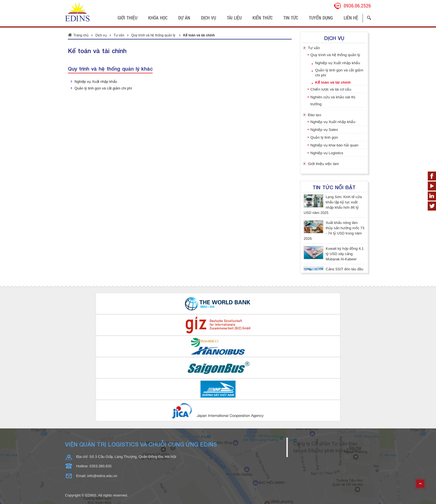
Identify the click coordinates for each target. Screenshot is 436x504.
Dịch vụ (101, 35)
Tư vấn (119, 35)
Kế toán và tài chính (199, 35)
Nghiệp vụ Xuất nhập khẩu (96, 82)
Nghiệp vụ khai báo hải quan (334, 145)
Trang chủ (81, 35)
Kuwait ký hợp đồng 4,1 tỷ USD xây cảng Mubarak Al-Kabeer (345, 254)
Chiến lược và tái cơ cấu (331, 89)
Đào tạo (314, 115)
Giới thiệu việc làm (323, 164)
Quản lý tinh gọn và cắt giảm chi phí (103, 88)
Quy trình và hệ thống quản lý (154, 35)
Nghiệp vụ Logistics (327, 153)
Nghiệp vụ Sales (324, 130)
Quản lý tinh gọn (324, 137)
